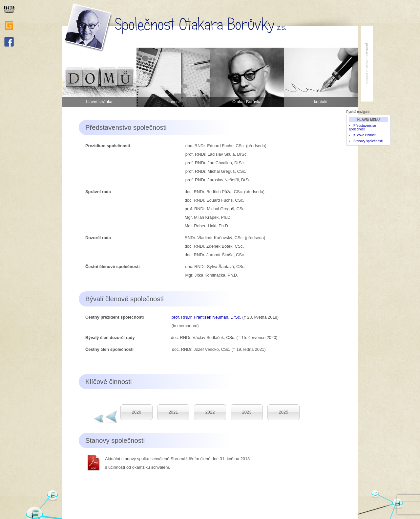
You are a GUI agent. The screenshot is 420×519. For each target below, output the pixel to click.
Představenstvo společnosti (362, 127)
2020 (137, 412)
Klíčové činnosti (365, 135)
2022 (210, 412)
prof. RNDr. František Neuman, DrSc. (206, 317)
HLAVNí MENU (369, 120)
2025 (284, 412)
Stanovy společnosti (368, 141)
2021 (173, 412)
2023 (247, 412)
